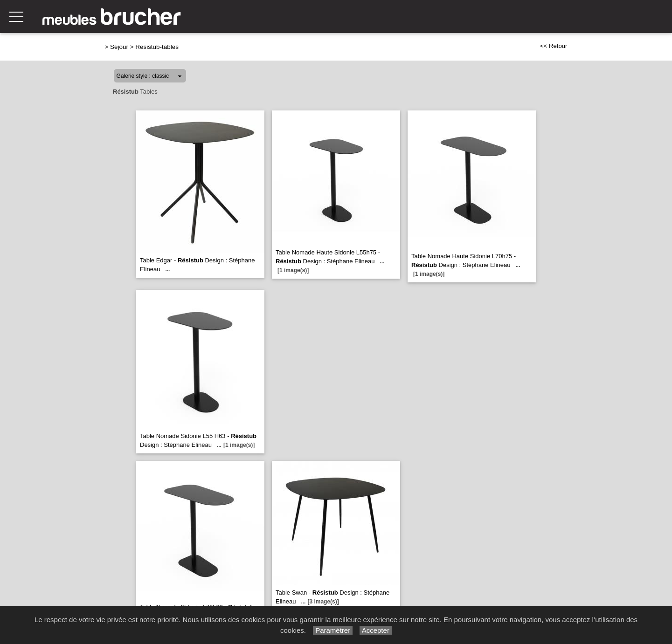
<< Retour (554, 46)
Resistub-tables (157, 47)
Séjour (119, 47)
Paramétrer (333, 630)
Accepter (376, 630)
